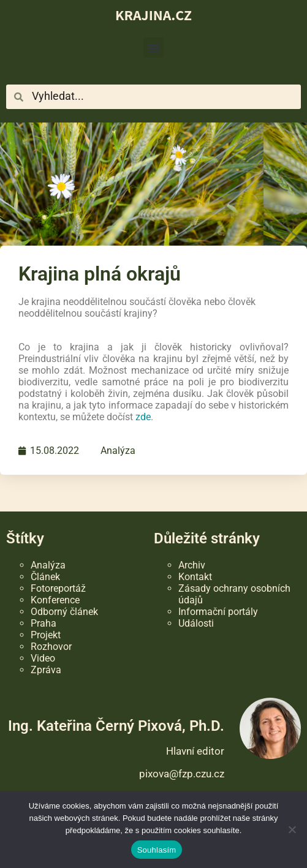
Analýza (118, 451)
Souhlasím (157, 850)
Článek (45, 577)
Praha (44, 623)
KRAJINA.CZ (153, 15)
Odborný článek (64, 612)
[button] (153, 47)
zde (143, 417)
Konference (55, 600)
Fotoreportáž (58, 588)
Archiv (192, 565)
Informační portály (218, 612)
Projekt (46, 635)
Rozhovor (51, 647)
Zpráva (46, 670)
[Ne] (292, 829)
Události (196, 623)
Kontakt (195, 577)
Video (43, 658)
